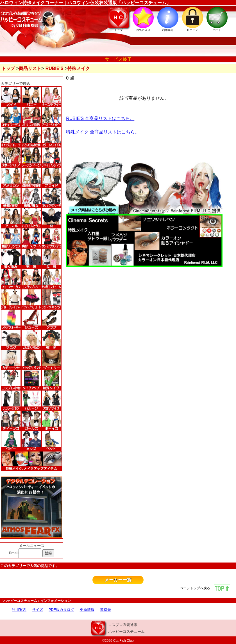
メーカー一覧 (118, 580)
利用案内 (19, 610)
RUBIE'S (55, 68)
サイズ (38, 610)
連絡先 (105, 610)
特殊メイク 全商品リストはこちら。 (103, 132)
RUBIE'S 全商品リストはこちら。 (100, 118)
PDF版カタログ (61, 610)
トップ (8, 68)
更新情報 (87, 610)
